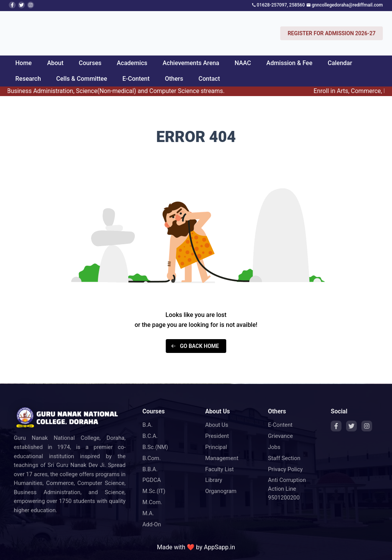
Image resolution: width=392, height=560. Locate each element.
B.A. (148, 425)
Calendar (340, 63)
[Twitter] (351, 426)
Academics (132, 63)
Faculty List (220, 469)
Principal (216, 447)
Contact (209, 79)
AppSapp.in (219, 547)
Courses (90, 63)
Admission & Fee (289, 63)
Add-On (152, 524)
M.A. (148, 513)
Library (214, 480)
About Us (217, 425)
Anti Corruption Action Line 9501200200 (287, 489)
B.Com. (152, 458)
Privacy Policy (285, 469)
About (55, 63)
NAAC (243, 63)
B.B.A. (150, 469)
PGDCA (152, 480)
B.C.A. (150, 436)
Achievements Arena (191, 63)
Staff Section (284, 458)
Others (174, 79)
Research (28, 79)
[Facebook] (336, 426)
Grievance (280, 436)
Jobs (274, 447)
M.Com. (152, 502)
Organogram (221, 491)
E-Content (136, 79)
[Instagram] (367, 426)
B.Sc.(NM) (155, 447)
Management (222, 458)
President (217, 436)
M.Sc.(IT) (154, 491)
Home (24, 63)
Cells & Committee (82, 79)
